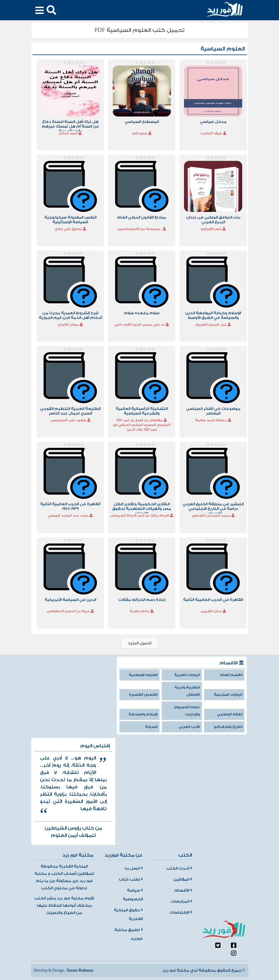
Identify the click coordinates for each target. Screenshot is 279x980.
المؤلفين (183, 879)
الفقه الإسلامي (230, 714)
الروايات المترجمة (228, 695)
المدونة (151, 727)
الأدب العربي (189, 727)
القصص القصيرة (143, 695)
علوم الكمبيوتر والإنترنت (187, 711)
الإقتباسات (181, 912)
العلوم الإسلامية (143, 675)
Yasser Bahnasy (80, 970)
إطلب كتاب (131, 879)
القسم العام (231, 675)
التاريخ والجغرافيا (228, 727)
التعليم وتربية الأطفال (187, 691)
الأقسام (183, 890)
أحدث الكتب (179, 868)
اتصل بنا (134, 868)
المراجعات (181, 901)
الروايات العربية (187, 675)
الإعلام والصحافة (143, 714)
